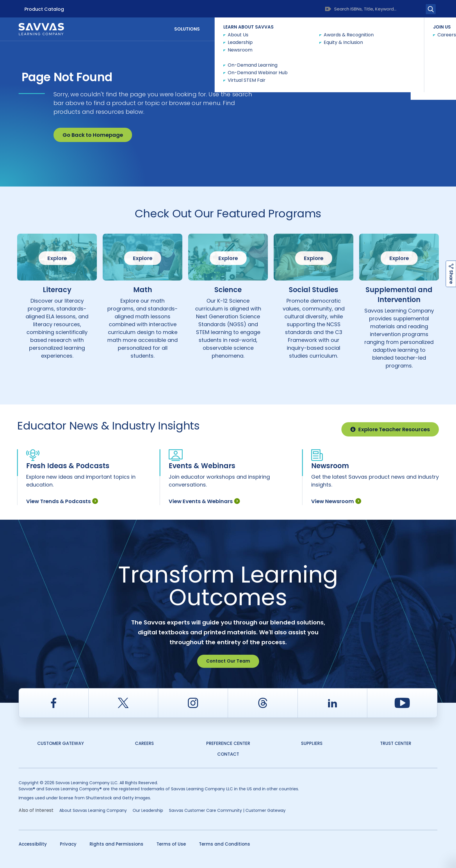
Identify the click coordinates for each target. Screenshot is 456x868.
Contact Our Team (228, 661)
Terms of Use (171, 844)
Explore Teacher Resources (390, 429)
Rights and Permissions (116, 844)
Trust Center (396, 743)
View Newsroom (336, 501)
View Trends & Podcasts (62, 501)
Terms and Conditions (225, 844)
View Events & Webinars (204, 501)
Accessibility (33, 844)
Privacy (68, 844)
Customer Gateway (60, 743)
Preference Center (228, 743)
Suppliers (312, 743)
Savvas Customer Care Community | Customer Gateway (227, 810)
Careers (144, 743)
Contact (413, 29)
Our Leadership (148, 810)
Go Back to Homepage (93, 135)
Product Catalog (44, 9)
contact (228, 754)
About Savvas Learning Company (93, 810)
